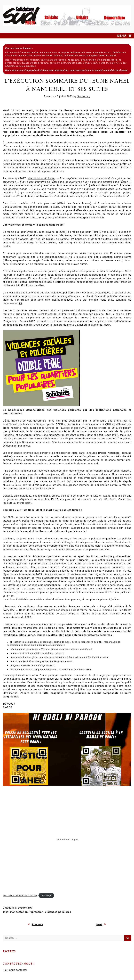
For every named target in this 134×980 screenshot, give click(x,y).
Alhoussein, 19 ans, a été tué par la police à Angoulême (80, 539)
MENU (122, 36)
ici (101, 218)
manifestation (19, 912)
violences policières (58, 912)
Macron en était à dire (41, 178)
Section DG (25, 908)
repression (36, 912)
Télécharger (46, 895)
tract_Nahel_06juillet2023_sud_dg (20, 895)
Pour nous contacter (15, 970)
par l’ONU (81, 428)
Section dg (84, 96)
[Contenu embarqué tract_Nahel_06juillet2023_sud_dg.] (67, 839)
